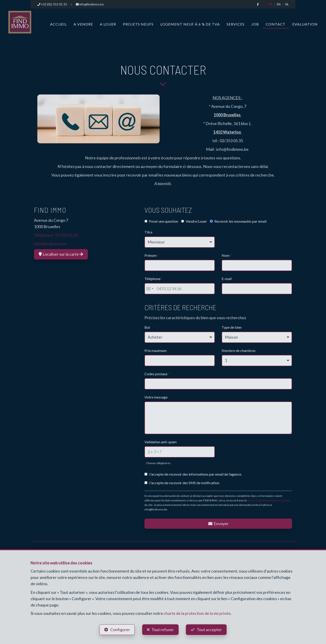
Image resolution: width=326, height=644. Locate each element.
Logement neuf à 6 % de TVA (190, 24)
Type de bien (232, 327)
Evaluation (305, 24)
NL (287, 4)
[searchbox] (148, 382)
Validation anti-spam (161, 442)
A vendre (83, 24)
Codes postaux (157, 374)
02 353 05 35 (67, 235)
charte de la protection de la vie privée (197, 613)
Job (255, 24)
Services (236, 24)
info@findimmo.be (50, 244)
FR (270, 4)
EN (279, 4)
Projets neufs (138, 24)
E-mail (228, 279)
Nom (227, 255)
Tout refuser (163, 630)
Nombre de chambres (239, 350)
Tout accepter (210, 630)
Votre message (156, 397)
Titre (148, 232)
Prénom (152, 255)
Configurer (120, 630)
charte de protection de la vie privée (269, 500)
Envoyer (218, 524)
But (147, 327)
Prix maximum (156, 350)
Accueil (58, 24)
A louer (108, 24)
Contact (276, 24)
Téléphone (154, 279)
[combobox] (150, 289)
